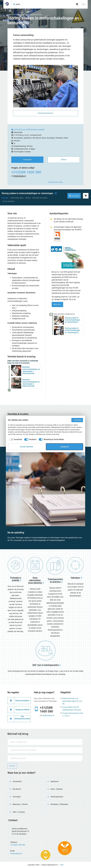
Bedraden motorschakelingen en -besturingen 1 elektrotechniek (31, 370)
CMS (62, 865)
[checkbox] (15, 439)
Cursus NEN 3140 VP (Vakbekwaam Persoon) (72, 709)
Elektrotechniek (13, 15)
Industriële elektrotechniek (32, 15)
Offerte (64, 160)
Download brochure (45, 113)
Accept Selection (27, 447)
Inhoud (28, 198)
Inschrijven (27, 160)
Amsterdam (17, 781)
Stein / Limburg (19, 812)
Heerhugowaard (57, 797)
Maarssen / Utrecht (20, 804)
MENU (17, 4)
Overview (77, 420)
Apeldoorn (55, 781)
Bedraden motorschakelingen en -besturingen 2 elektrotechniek (31, 383)
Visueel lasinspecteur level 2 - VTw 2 (73, 714)
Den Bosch (17, 789)
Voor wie (5, 198)
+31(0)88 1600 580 (26, 172)
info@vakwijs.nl (20, 176)
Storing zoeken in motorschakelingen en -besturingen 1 (72, 320)
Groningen (17, 797)
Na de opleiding (9, 201)
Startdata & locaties (40, 198)
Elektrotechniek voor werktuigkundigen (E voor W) (72, 701)
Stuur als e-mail (55, 182)
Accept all (65, 447)
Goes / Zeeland (57, 789)
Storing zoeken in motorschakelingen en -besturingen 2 (72, 330)
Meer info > (57, 304)
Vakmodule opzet (17, 198)
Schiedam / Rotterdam (59, 804)
